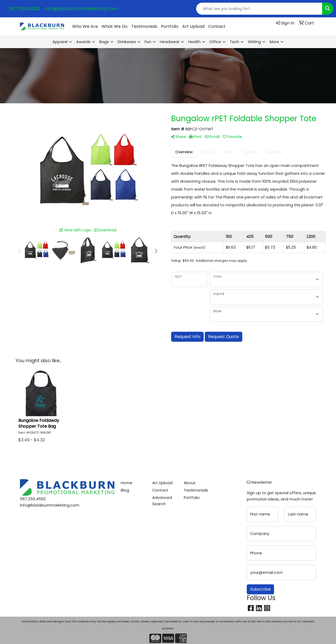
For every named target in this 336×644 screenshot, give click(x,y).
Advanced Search (162, 501)
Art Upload (193, 26)
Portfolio (170, 26)
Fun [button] (148, 42)
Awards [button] (83, 42)
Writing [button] (254, 42)
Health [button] (194, 42)
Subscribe (260, 589)
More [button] (274, 42)
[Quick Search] (259, 9)
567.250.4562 (24, 9)
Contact (217, 26)
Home (127, 483)
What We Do (115, 26)
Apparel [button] (60, 42)
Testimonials (144, 26)
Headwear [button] (170, 42)
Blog (125, 490)
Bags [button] (104, 42)
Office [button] (215, 42)
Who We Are (85, 26)
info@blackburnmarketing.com (81, 9)
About (190, 483)
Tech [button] (234, 42)
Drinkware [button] (127, 42)
